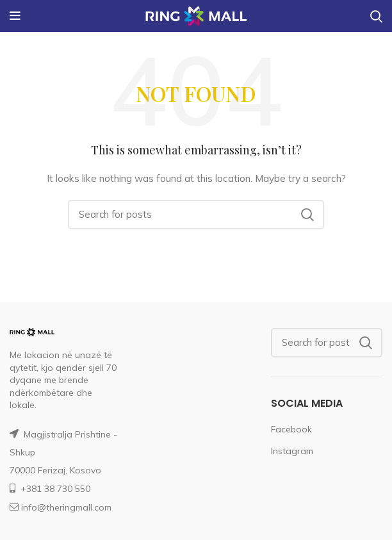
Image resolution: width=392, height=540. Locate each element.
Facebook (291, 429)
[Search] (196, 215)
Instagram (292, 451)
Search (307, 215)
